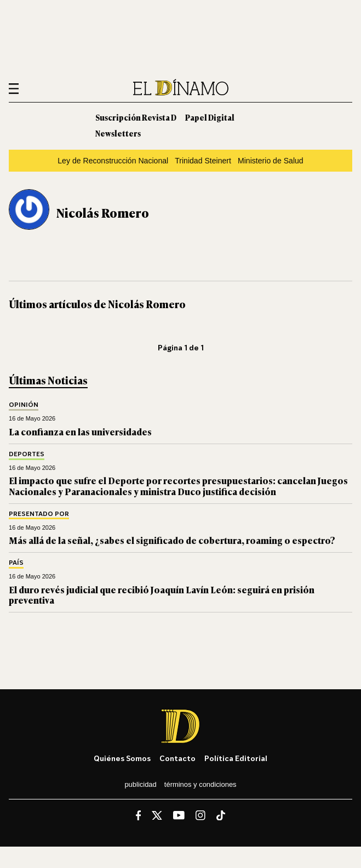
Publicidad (140, 784)
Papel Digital (210, 117)
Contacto (177, 758)
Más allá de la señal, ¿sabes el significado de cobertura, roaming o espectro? (172, 540)
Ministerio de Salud (271, 161)
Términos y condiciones (200, 784)
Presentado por (39, 514)
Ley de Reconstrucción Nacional (113, 161)
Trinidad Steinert (203, 161)
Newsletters (118, 133)
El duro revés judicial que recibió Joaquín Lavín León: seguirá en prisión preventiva (162, 595)
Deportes (27, 454)
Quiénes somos (122, 758)
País (16, 563)
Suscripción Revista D (136, 117)
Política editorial (236, 758)
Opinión (24, 405)
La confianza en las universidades (80, 432)
